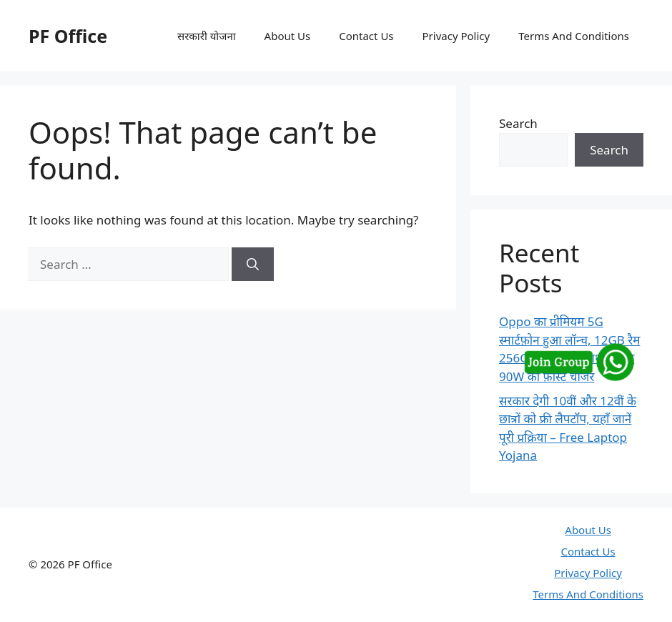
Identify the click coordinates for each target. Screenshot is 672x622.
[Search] (253, 265)
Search (518, 123)
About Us (288, 36)
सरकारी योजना (207, 36)
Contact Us (366, 36)
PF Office (68, 36)
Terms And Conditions (574, 36)
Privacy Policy (456, 36)
